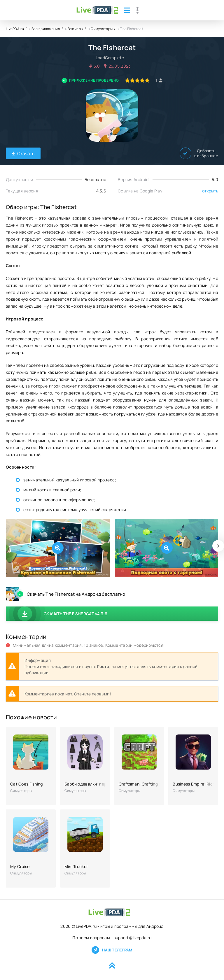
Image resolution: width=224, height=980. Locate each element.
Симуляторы (102, 29)
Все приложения (46, 29)
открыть (210, 191)
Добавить (199, 153)
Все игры (75, 29)
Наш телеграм (112, 950)
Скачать (23, 154)
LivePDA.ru (15, 29)
